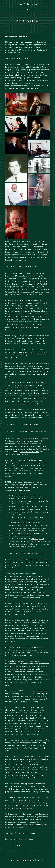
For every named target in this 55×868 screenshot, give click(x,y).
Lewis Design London (39, 786)
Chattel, (9, 471)
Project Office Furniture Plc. (33, 499)
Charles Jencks (12, 88)
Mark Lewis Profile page (19, 58)
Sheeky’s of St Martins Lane (17, 454)
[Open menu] (28, 9)
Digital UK (25, 504)
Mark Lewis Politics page (26, 833)
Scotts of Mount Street (29, 452)
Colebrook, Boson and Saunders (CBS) (25, 523)
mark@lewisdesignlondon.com (28, 860)
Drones (32, 449)
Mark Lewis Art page (25, 839)
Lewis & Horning (12, 363)
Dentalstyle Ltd (37, 539)
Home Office (30, 241)
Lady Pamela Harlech (31, 88)
